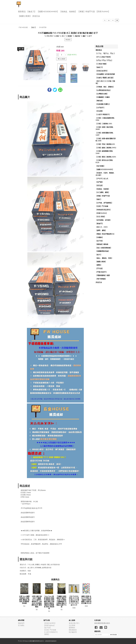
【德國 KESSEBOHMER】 (48, 11)
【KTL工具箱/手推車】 (104, 57)
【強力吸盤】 (100, 166)
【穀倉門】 (100, 223)
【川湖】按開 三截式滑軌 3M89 (104, 128)
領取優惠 (114, 635)
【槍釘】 (34, 27)
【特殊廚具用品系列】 (103, 210)
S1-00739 (43, 27)
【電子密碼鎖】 (101, 279)
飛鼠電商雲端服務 (50, 641)
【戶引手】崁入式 (102, 179)
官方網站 (21, 625)
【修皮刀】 (31, 11)
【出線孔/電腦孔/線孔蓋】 (105, 78)
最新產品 (22, 11)
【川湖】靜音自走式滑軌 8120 (104, 161)
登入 (78, 623)
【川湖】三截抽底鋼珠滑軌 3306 (105, 119)
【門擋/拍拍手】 (101, 272)
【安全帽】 (100, 111)
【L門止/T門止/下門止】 (104, 60)
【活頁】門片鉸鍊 (102, 206)
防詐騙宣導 (73, 632)
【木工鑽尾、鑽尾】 (103, 192)
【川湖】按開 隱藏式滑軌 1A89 (104, 134)
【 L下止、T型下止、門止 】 (105, 53)
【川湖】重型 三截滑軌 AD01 (106, 157)
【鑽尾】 (99, 265)
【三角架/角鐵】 (101, 64)
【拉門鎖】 (100, 182)
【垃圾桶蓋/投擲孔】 (103, 104)
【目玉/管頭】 (101, 217)
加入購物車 (62, 59)
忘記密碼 (72, 625)
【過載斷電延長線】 (103, 251)
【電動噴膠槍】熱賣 (103, 275)
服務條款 (72, 628)
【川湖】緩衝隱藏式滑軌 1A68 (104, 152)
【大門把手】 (100, 108)
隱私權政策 (73, 630)
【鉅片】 (99, 255)
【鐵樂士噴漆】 (25, 16)
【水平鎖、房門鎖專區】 (104, 203)
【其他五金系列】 (102, 71)
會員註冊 (72, 623)
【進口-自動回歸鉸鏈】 (104, 248)
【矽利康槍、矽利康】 (103, 220)
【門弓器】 (100, 268)
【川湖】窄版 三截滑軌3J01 (105, 144)
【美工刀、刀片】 (102, 227)
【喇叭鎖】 (100, 101)
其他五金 (36, 16)
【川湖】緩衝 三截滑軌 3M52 (106, 148)
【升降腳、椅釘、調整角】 (105, 87)
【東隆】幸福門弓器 (86, 11)
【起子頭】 (100, 241)
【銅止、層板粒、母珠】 (104, 258)
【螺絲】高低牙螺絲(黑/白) (105, 234)
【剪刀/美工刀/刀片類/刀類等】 (105, 82)
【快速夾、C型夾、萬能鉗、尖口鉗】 (106, 174)
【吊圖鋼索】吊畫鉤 (103, 97)
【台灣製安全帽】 (102, 94)
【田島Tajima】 (103, 11)
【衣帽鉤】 (100, 237)
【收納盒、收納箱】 (68, 11)
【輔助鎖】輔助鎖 (102, 244)
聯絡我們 (21, 623)
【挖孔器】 (100, 185)
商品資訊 (68, 40)
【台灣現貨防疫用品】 (103, 90)
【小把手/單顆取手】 (103, 114)
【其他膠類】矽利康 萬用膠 (105, 74)
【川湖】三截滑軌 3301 (104, 124)
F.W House (23, 27)
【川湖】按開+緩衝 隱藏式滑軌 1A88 (106, 140)
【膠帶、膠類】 (101, 230)
